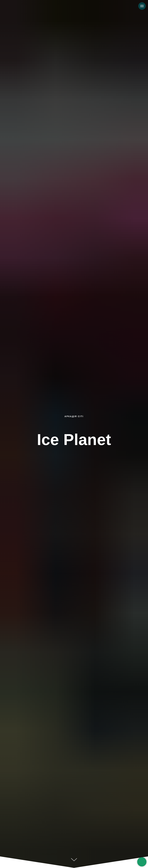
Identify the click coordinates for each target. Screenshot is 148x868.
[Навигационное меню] (142, 6)
